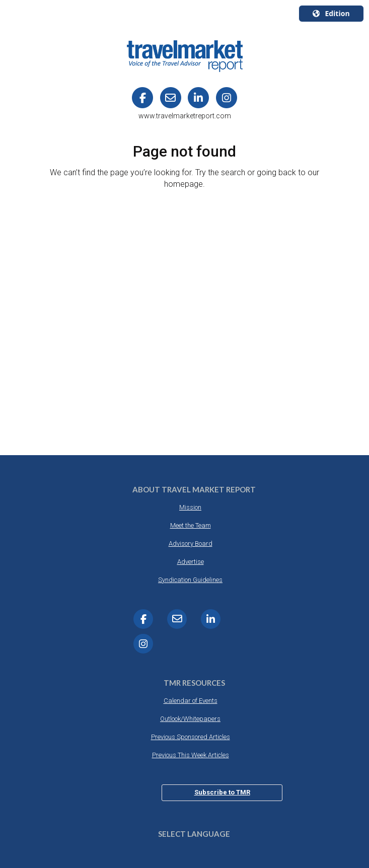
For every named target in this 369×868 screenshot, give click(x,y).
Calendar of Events (191, 701)
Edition (331, 13)
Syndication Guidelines (190, 580)
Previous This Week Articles (191, 755)
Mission (190, 507)
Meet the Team (191, 525)
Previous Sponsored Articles (191, 737)
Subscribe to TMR (222, 792)
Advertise (191, 562)
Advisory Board (191, 544)
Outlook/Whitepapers (190, 719)
